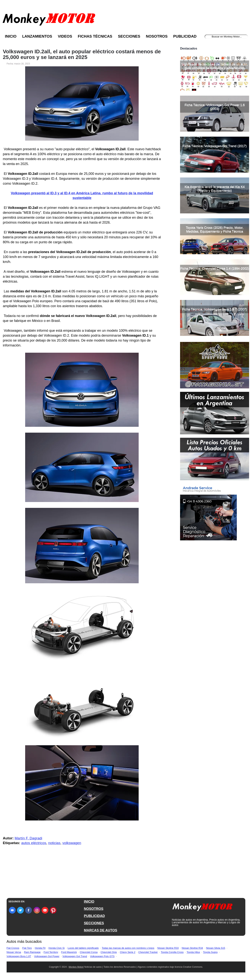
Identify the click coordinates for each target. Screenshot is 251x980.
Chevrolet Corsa (89, 952)
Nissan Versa (14, 952)
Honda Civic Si (56, 948)
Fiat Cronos (13, 948)
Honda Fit (40, 948)
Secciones (129, 36)
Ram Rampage (32, 952)
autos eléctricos (34, 843)
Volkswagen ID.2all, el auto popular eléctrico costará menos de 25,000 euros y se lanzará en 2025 (82, 54)
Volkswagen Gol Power (47, 956)
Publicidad (185, 36)
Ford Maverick (69, 952)
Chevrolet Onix (109, 952)
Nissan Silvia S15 (216, 948)
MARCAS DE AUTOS (100, 930)
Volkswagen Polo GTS (102, 956)
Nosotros (157, 36)
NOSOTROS (94, 909)
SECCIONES (94, 923)
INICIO (89, 902)
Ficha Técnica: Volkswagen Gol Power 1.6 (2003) (215, 107)
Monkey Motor (76, 967)
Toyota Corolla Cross (172, 952)
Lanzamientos (37, 36)
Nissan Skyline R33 (168, 948)
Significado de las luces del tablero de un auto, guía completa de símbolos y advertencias (215, 66)
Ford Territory (51, 952)
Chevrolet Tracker (148, 952)
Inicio (11, 36)
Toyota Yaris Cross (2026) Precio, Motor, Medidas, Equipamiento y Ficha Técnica (215, 230)
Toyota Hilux (193, 952)
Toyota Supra (210, 952)
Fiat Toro (27, 948)
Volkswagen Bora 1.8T (19, 956)
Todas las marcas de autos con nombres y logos (128, 948)
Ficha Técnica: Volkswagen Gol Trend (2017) (215, 146)
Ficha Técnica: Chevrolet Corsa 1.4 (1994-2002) (215, 268)
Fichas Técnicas (95, 36)
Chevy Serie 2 (128, 952)
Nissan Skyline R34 (192, 948)
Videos (65, 36)
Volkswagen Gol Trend (75, 956)
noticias (54, 843)
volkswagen (72, 843)
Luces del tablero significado (83, 948)
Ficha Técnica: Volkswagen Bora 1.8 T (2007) (215, 309)
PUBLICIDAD (94, 916)
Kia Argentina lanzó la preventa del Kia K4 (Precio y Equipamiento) (215, 189)
